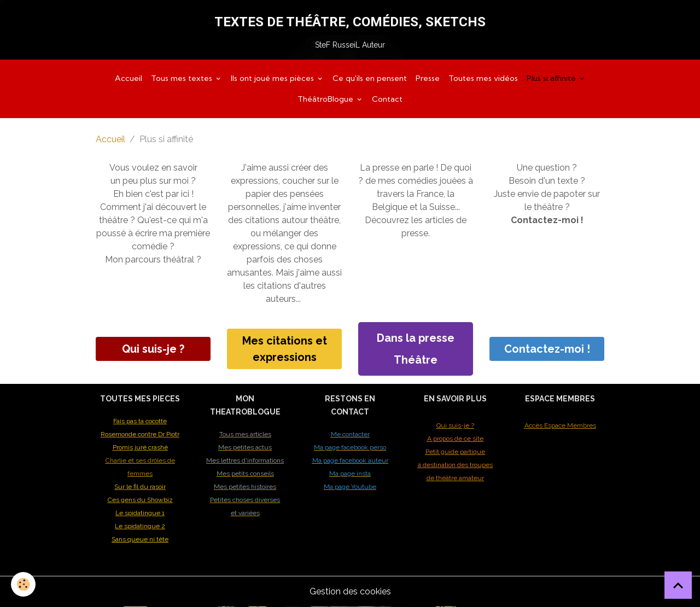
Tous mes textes (183, 78)
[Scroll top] (678, 585)
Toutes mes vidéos (483, 78)
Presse (428, 78)
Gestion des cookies (350, 591)
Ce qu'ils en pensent (370, 78)
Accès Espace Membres (560, 425)
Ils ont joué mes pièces (273, 78)
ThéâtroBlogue (326, 99)
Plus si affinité (552, 78)
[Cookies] (23, 584)
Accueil (129, 78)
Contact (387, 99)
